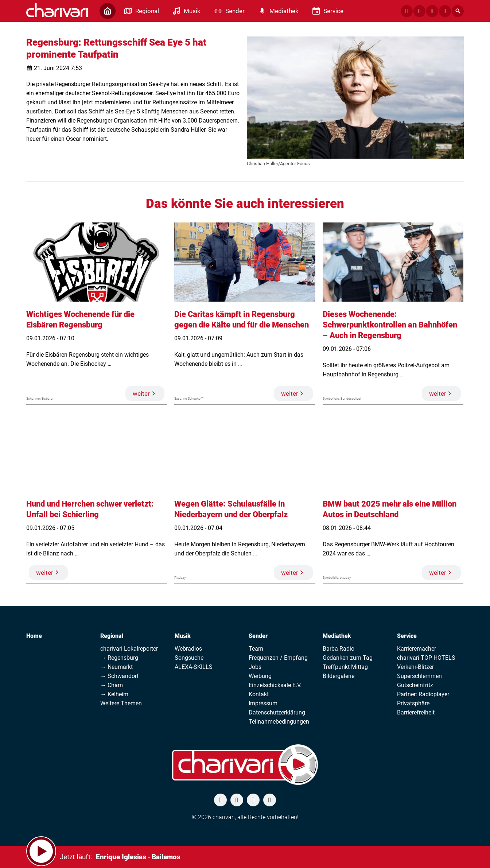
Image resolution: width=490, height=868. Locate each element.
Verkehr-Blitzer (415, 667)
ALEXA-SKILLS (194, 667)
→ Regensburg (119, 658)
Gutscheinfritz (415, 685)
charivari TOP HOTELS (426, 658)
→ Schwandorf (120, 676)
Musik (183, 636)
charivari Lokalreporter (129, 649)
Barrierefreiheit (416, 712)
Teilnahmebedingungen (279, 722)
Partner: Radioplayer (423, 694)
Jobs (255, 667)
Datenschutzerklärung (277, 712)
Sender (258, 636)
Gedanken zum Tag (348, 658)
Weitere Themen (121, 703)
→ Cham (112, 685)
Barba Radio (339, 649)
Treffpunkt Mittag (345, 667)
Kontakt (259, 694)
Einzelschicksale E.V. (275, 685)
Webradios (188, 649)
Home (34, 636)
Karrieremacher (417, 649)
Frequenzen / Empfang (278, 658)
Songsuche (189, 658)
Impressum (263, 703)
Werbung (260, 676)
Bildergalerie (339, 676)
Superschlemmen (419, 676)
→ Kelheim (114, 694)
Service (407, 636)
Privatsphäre (413, 703)
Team (256, 649)
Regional (112, 636)
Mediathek (337, 636)
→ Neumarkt (116, 667)
